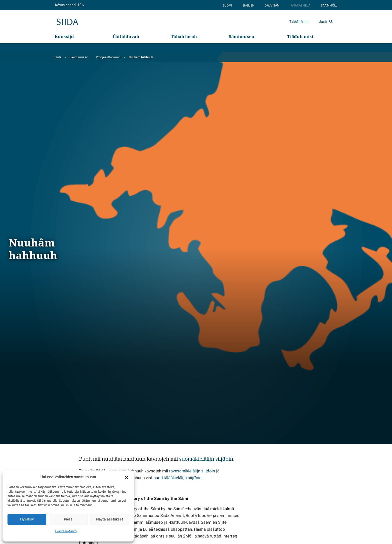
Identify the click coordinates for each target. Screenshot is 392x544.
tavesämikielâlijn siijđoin (192, 471)
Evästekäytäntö (66, 531)
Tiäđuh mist (300, 45)
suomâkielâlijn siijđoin (206, 459)
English (248, 6)
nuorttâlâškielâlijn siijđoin (177, 478)
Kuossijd (64, 45)
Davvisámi (272, 6)
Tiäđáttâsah (299, 26)
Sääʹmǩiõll (329, 6)
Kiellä (68, 519)
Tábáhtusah (184, 45)
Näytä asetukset (110, 519)
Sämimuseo (241, 45)
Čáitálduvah (126, 45)
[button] (126, 477)
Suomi (227, 6)
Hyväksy (27, 519)
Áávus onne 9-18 (68, 5)
